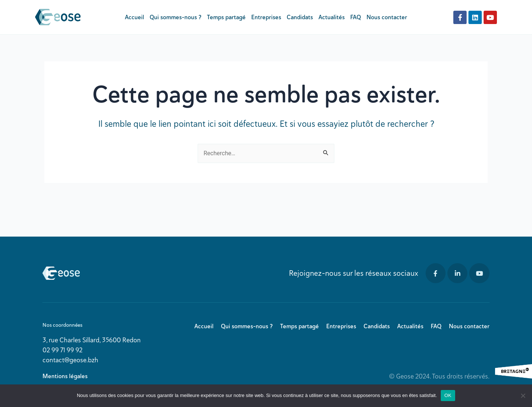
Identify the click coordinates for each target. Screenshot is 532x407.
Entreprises (266, 17)
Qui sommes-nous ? (175, 17)
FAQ (356, 17)
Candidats (300, 17)
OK (448, 395)
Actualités (332, 17)
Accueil (134, 17)
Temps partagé (226, 17)
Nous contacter (387, 17)
